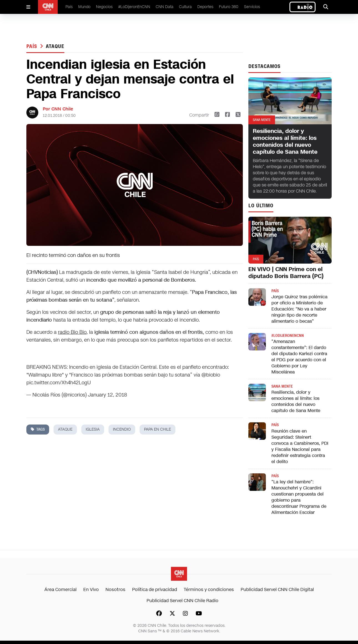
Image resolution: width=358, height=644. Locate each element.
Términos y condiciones (209, 589)
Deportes (205, 7)
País (69, 7)
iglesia (93, 429)
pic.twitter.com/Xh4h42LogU (59, 383)
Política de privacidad (155, 589)
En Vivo (91, 589)
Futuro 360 (229, 7)
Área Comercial (60, 589)
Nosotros (115, 589)
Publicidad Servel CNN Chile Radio (182, 601)
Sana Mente (282, 386)
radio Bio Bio (72, 332)
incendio (122, 429)
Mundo (84, 7)
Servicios (252, 7)
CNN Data (165, 7)
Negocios (104, 7)
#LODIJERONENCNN (288, 336)
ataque (55, 46)
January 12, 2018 (108, 395)
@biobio (211, 375)
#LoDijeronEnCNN (134, 7)
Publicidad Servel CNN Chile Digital (277, 589)
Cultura (185, 7)
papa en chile (157, 429)
